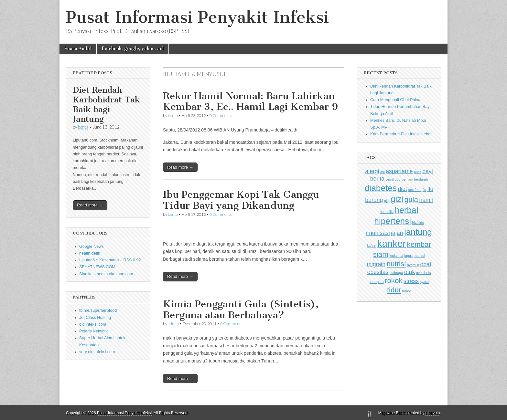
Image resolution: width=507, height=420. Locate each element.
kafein (372, 246)
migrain (376, 264)
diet (402, 189)
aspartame (399, 171)
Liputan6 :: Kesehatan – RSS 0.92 (110, 260)
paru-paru (376, 282)
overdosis (424, 273)
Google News (92, 247)
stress (411, 281)
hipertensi (393, 221)
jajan (397, 233)
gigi (387, 201)
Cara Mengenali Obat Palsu (395, 100)
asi (383, 172)
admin (173, 324)
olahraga (396, 273)
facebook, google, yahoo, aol (133, 49)
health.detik (90, 253)
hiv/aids (418, 223)
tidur (394, 290)
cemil (389, 179)
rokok (394, 281)
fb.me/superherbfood (98, 310)
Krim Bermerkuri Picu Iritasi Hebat (401, 134)
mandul (419, 256)
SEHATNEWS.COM (97, 267)
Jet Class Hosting (95, 318)
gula (411, 199)
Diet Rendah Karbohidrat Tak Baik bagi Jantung (106, 105)
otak (410, 272)
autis (418, 172)
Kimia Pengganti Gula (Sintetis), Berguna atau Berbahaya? (241, 310)
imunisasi (378, 233)
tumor (407, 291)
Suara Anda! (78, 49)
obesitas (378, 272)
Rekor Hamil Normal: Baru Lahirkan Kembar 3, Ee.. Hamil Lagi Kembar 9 (250, 101)
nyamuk (413, 265)
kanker (392, 243)
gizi (397, 199)
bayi (427, 171)
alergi (372, 171)
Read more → (90, 205)
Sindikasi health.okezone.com (106, 274)
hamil (426, 200)
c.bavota (433, 413)
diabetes (381, 188)
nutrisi (396, 264)
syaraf (425, 282)
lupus (408, 256)
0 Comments (221, 115)
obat (426, 264)
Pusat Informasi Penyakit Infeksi (197, 17)
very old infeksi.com (97, 352)
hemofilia (387, 212)
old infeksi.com (93, 324)
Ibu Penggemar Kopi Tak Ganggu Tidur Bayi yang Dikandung (241, 200)
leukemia (396, 256)
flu (424, 190)
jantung (418, 232)
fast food (415, 190)
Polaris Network (93, 331)
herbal (407, 210)
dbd (398, 179)
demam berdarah (415, 179)
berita (83, 127)
